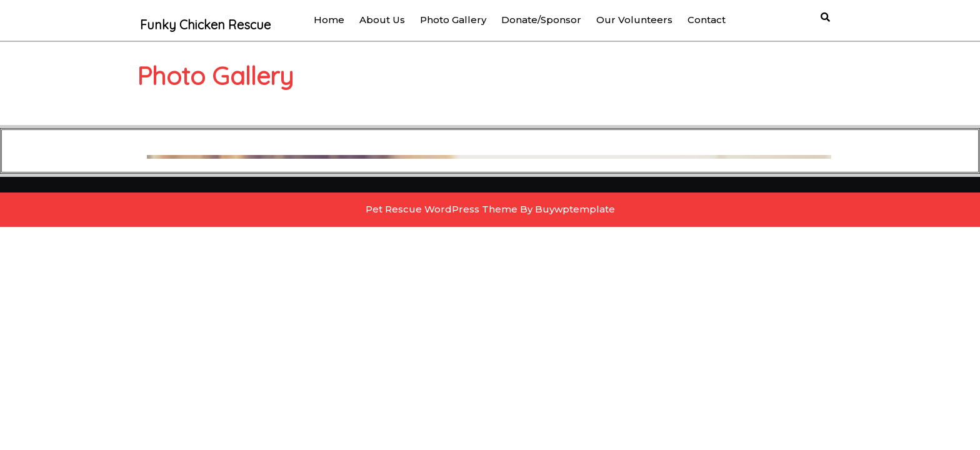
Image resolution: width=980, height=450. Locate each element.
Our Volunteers (634, 20)
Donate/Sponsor (541, 20)
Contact (707, 20)
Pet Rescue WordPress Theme (442, 209)
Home (329, 20)
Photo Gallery (453, 20)
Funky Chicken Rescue (205, 25)
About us (382, 20)
